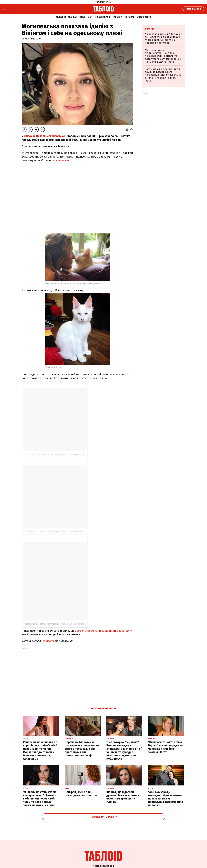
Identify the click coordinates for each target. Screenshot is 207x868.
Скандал (73, 17)
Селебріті (61, 17)
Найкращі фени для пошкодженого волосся (81, 794)
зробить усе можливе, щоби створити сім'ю (104, 631)
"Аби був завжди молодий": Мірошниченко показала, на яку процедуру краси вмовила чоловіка (166, 799)
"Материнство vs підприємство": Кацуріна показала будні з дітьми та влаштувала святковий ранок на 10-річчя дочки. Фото (163, 56)
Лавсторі (118, 17)
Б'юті (90, 17)
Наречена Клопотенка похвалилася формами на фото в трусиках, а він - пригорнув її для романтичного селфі (82, 749)
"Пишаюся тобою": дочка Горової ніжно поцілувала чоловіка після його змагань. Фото (165, 747)
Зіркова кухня (103, 17)
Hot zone (130, 17)
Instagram (48, 641)
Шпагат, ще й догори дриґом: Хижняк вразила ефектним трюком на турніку (123, 797)
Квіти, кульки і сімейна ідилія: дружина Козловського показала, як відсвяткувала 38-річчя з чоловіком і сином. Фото (164, 75)
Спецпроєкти (144, 17)
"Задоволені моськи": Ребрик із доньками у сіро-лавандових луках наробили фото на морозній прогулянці (164, 38)
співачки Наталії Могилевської (44, 136)
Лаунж (149, 29)
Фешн (82, 17)
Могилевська (61, 160)
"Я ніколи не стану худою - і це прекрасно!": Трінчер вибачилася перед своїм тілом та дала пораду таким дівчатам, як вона (41, 799)
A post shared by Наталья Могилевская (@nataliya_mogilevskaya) (53, 455)
